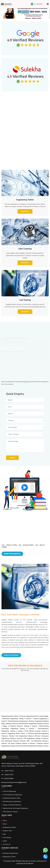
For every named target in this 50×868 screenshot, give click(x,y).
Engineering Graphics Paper (12, 798)
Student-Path (7, 831)
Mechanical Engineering (10, 853)
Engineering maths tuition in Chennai (13, 716)
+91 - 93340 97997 (7, 775)
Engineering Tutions (9, 857)
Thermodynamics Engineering (12, 795)
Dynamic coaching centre (39, 861)
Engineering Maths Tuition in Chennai (21, 734)
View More (25, 211)
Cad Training (25, 300)
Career (5, 841)
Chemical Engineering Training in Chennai (35, 746)
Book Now (25, 312)
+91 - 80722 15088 (7, 779)
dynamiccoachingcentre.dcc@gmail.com (14, 782)
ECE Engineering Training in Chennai (36, 738)
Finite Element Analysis (10, 812)
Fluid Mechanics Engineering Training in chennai (34, 724)
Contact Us (7, 844)
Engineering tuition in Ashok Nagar (37, 716)
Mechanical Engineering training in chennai (17, 719)
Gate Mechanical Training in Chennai (13, 741)
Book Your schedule (11, 655)
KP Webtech (30, 864)
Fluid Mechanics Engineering (12, 801)
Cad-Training (7, 838)
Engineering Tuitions (9, 827)
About (5, 824)
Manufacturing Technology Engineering (15, 808)
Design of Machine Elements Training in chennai (20, 726)
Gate (4, 834)
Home (5, 821)
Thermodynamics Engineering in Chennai (21, 721)
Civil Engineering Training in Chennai (28, 736)
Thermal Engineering (9, 791)
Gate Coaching (25, 249)
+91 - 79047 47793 (7, 771)
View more (25, 263)
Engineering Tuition (25, 200)
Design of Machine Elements (12, 805)
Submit (12, 458)
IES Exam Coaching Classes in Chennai (22, 743)
